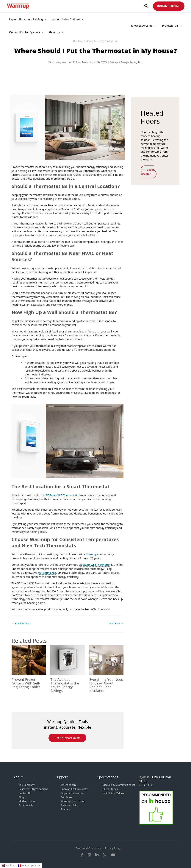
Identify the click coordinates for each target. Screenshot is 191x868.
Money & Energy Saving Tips (102, 41)
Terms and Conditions (88, 848)
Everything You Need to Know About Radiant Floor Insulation (103, 685)
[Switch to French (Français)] (29, 866)
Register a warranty (73, 793)
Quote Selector (149, 172)
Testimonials (26, 804)
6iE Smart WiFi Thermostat (62, 495)
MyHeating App (48, 572)
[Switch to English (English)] (8, 866)
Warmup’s (93, 554)
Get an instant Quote (67, 738)
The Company (27, 785)
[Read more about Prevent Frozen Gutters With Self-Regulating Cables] (29, 659)
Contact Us (25, 793)
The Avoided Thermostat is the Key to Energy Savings (66, 685)
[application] (45, 19)
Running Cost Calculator (75, 789)
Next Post (116, 623)
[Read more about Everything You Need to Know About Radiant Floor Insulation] (106, 659)
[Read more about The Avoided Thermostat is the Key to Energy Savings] (67, 659)
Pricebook (67, 796)
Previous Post (22, 623)
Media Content (28, 800)
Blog (80, 41)
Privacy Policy (114, 848)
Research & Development (34, 789)
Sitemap (66, 808)
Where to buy (69, 785)
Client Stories (111, 793)
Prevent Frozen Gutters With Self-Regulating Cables (27, 683)
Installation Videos (114, 796)
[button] (146, 6)
